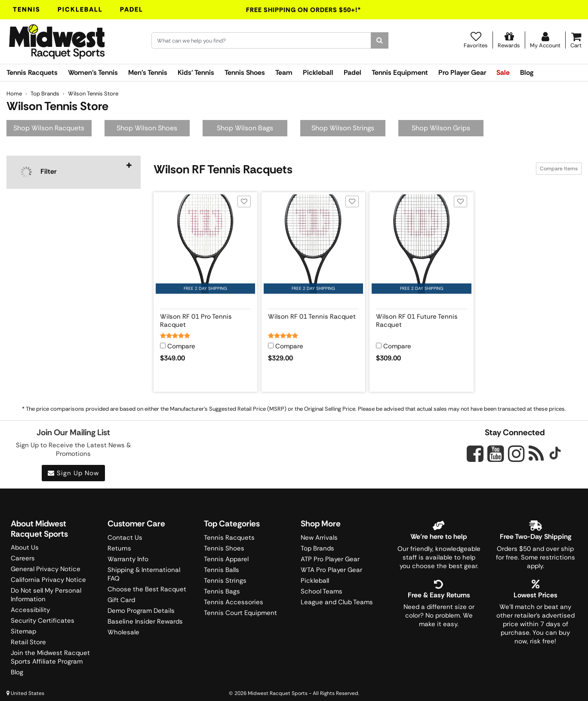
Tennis (27, 9)
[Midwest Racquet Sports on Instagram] (516, 453)
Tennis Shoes (245, 72)
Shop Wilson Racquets (49, 128)
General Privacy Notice (46, 569)
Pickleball (80, 9)
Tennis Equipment (400, 72)
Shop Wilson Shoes (147, 128)
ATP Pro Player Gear (330, 559)
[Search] (380, 40)
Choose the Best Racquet (147, 589)
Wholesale (123, 632)
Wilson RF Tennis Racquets (223, 169)
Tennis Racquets (32, 72)
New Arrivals (319, 538)
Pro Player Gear (462, 72)
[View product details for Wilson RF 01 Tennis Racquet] (313, 319)
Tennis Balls (222, 570)
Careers (23, 558)
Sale (503, 72)
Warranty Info (128, 559)
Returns (119, 548)
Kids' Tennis (196, 72)
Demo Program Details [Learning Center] (141, 611)
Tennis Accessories (234, 602)
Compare (181, 346)
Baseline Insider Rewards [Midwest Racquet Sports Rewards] (145, 621)
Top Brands (317, 548)
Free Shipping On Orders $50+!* (304, 10)
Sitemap (23, 631)
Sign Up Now (73, 473)
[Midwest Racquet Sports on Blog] (536, 453)
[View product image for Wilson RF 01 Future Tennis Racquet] (421, 244)
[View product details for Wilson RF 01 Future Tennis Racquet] (421, 319)
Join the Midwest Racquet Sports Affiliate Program (50, 657)
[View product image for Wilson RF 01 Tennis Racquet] (313, 244)
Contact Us (125, 538)
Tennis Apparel (226, 559)
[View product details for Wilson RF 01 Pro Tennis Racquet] (205, 319)
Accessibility (30, 610)
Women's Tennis (93, 72)
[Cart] (576, 40)
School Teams (322, 591)
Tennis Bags (222, 591)
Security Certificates (43, 621)
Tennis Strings (225, 581)
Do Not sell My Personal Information (46, 595)
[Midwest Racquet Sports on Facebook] (475, 458)
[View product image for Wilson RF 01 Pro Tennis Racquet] (205, 244)
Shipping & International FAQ (144, 574)
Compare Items (559, 169)
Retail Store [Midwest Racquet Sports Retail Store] (28, 642)
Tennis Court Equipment (240, 613)
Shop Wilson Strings (343, 128)
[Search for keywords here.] (261, 40)
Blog (527, 72)
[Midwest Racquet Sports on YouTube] (496, 453)
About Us (25, 547)
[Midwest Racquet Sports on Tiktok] (555, 454)
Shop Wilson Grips (441, 128)
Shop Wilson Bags (245, 128)
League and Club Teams (337, 602)
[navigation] (74, 172)
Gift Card (121, 600)
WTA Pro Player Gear (331, 570)
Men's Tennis (148, 72)
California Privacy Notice (48, 580)
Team (284, 72)
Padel (132, 9)
